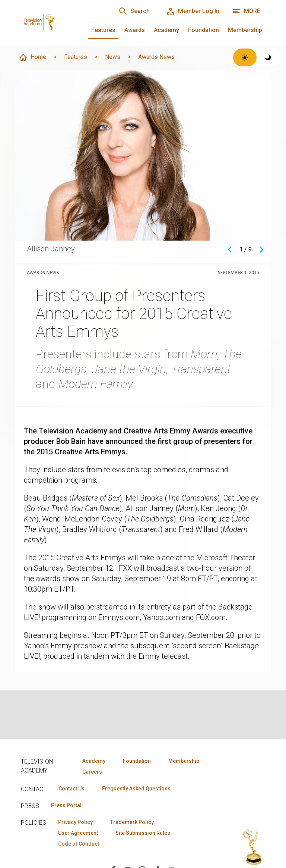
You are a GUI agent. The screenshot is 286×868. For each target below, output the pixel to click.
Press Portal (66, 805)
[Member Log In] (193, 11)
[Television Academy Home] (48, 15)
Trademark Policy (132, 822)
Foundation (204, 30)
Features (103, 30)
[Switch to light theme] (245, 57)
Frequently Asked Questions (136, 789)
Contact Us (71, 789)
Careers (92, 772)
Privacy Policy (75, 822)
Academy (166, 30)
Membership (245, 30)
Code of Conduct (79, 844)
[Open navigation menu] (246, 11)
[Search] (134, 11)
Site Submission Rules (143, 833)
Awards (135, 30)
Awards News (156, 57)
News (113, 57)
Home (32, 57)
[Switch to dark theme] (268, 57)
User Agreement (78, 833)
